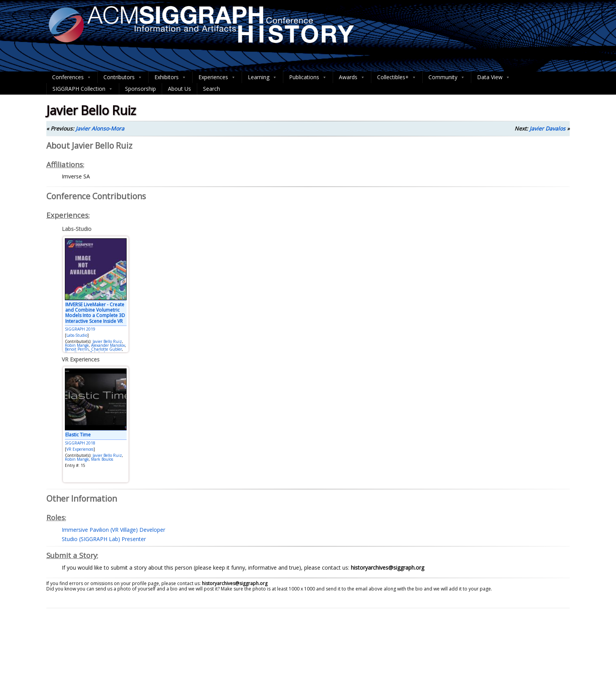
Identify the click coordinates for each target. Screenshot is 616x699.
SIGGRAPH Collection (83, 89)
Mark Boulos (102, 459)
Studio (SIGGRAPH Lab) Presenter (104, 539)
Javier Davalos (547, 128)
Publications (308, 77)
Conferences (72, 77)
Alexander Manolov (108, 345)
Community (447, 77)
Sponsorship (140, 89)
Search (212, 89)
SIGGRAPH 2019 (80, 329)
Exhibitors (170, 77)
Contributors (123, 77)
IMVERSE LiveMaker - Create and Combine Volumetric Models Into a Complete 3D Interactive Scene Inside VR (95, 313)
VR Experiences (80, 449)
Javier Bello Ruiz (107, 341)
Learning (262, 77)
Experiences (217, 77)
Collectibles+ (397, 77)
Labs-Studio (77, 335)
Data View (494, 77)
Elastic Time (78, 435)
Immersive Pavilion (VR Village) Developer (113, 530)
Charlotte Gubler (107, 349)
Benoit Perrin (77, 349)
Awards (352, 77)
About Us (179, 89)
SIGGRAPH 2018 (80, 443)
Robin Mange (77, 345)
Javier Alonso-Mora (100, 128)
